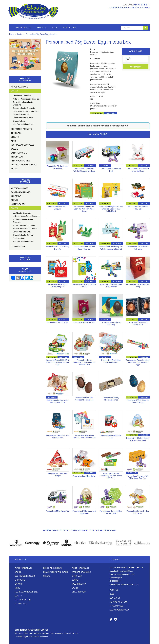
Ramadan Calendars (21, 192)
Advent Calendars (20, 87)
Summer (15, 200)
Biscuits (15, 137)
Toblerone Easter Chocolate (24, 108)
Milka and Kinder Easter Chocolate (26, 99)
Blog (55, 28)
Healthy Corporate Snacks (24, 165)
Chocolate (16, 133)
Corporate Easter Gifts (22, 115)
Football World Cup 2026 (23, 145)
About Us (42, 28)
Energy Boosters (19, 153)
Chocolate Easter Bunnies (23, 118)
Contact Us (70, 28)
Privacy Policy (116, 606)
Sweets (15, 149)
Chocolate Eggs (19, 121)
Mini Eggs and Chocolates (23, 124)
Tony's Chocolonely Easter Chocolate (23, 104)
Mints (14, 141)
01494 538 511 (142, 5)
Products (20, 560)
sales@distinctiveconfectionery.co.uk (129, 8)
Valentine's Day (18, 204)
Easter (14, 91)
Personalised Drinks (20, 161)
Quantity (128, 58)
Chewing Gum (17, 157)
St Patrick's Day (19, 246)
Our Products (23, 28)
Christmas (16, 196)
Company (115, 560)
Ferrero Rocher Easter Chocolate (26, 111)
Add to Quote (136, 67)
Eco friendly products (21, 129)
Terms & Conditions (119, 602)
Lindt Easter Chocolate (22, 96)
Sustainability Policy (120, 610)
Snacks (15, 169)
